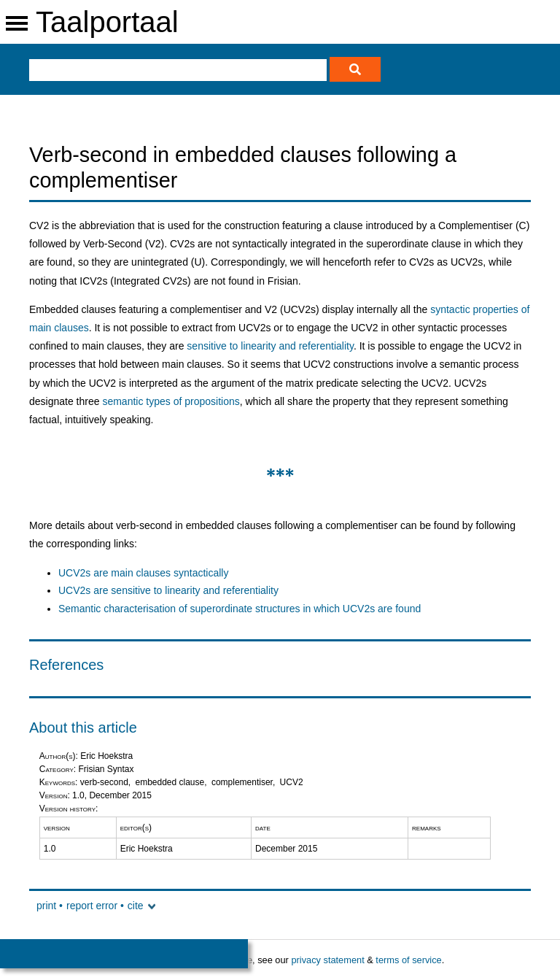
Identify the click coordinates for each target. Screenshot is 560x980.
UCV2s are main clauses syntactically (143, 573)
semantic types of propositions (171, 401)
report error (92, 906)
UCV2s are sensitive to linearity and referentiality (168, 590)
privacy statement (327, 960)
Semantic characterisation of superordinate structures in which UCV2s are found (240, 609)
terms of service (408, 960)
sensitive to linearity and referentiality (270, 346)
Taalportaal (107, 22)
